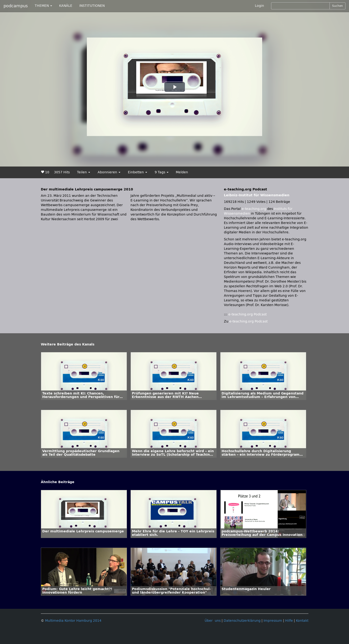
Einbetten (138, 172)
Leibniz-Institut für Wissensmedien (257, 195)
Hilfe (289, 621)
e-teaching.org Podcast (247, 314)
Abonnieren (109, 172)
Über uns (213, 621)
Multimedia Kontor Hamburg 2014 (73, 621)
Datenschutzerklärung (242, 621)
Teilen (84, 172)
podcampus (16, 6)
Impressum (273, 621)
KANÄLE (66, 6)
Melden (182, 172)
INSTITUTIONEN (92, 6)
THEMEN (43, 6)
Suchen (337, 6)
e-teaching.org (254, 209)
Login (259, 6)
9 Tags (162, 172)
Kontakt (302, 621)
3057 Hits (62, 172)
